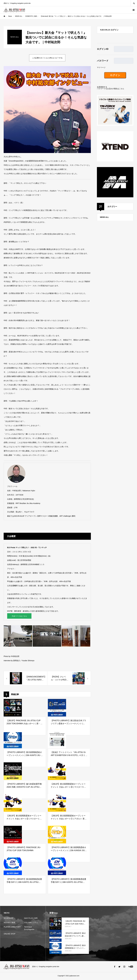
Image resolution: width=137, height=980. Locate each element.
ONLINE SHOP (10, 934)
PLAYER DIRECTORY (12, 927)
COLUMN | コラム (31, 923)
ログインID (103, 49)
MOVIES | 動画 (9, 923)
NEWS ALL (104, 217)
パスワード (103, 61)
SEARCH (134, 3)
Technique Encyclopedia (29, 929)
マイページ (101, 67)
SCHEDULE (8, 919)
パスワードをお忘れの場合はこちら (111, 89)
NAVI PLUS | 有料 (31, 919)
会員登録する (102, 87)
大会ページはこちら (19, 616)
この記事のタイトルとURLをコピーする (47, 58)
